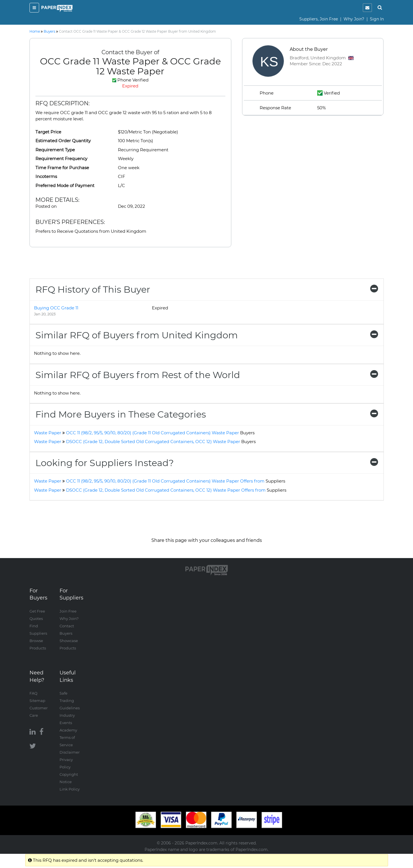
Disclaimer (70, 752)
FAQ (33, 693)
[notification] (367, 8)
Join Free (68, 611)
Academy (68, 730)
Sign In (377, 19)
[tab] (207, 289)
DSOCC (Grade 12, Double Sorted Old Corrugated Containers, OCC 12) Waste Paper (161, 442)
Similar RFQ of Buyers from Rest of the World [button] (207, 375)
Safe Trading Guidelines (70, 701)
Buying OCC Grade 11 (56, 308)
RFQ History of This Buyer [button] (207, 289)
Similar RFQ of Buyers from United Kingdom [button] (207, 335)
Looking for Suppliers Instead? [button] (207, 463)
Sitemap (37, 701)
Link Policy (70, 789)
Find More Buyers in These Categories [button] (207, 414)
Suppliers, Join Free (319, 19)
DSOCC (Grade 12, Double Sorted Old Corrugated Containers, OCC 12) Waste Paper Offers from (176, 490)
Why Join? (354, 19)
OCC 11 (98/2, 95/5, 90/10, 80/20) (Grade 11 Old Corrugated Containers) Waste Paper (160, 433)
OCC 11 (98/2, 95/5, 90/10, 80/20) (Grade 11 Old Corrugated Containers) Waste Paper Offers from (176, 481)
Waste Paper (48, 433)
